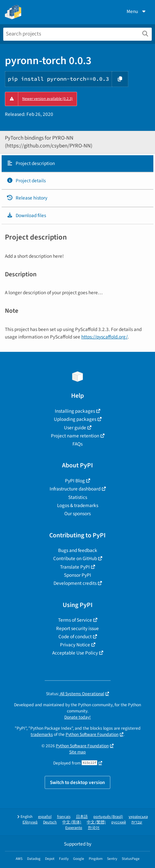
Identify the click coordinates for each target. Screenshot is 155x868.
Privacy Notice (75, 645)
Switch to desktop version (77, 782)
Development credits (75, 583)
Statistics (78, 497)
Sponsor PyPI (77, 575)
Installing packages (75, 411)
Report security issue (77, 628)
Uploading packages (75, 419)
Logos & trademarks (78, 505)
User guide (75, 428)
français (64, 817)
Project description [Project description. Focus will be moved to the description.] (31, 163)
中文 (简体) (72, 822)
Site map (77, 752)
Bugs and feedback (78, 550)
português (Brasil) (108, 817)
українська (138, 817)
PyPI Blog (75, 481)
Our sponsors (77, 514)
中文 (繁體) (96, 822)
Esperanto (74, 828)
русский (119, 822)
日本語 (82, 817)
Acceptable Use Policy (75, 653)
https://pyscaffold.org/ (104, 337)
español (45, 817)
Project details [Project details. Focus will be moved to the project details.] (26, 181)
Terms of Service (75, 620)
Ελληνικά (30, 822)
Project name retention (75, 436)
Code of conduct (75, 637)
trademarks (42, 734)
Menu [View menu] (137, 11)
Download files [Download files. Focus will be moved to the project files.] (26, 215)
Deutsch (50, 822)
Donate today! (77, 717)
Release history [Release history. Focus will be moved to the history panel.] (27, 198)
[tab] (77, 164)
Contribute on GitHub (75, 558)
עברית (137, 822)
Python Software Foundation (92, 734)
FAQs (77, 444)
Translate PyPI (75, 567)
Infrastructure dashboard (75, 489)
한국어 (94, 828)
